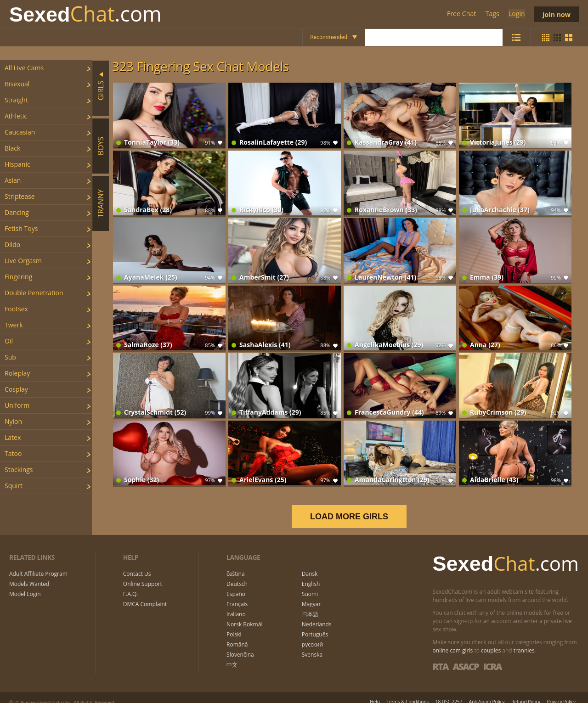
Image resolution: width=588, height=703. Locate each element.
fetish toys (21, 228)
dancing (17, 212)
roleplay (17, 373)
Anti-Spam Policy (487, 692)
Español (237, 585)
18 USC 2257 (449, 692)
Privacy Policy (561, 692)
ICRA (492, 657)
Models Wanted (29, 574)
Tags (492, 14)
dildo (12, 245)
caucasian (20, 132)
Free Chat (461, 14)
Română (237, 635)
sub (10, 357)
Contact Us (137, 564)
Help (375, 692)
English (311, 574)
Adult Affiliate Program (38, 564)
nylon (13, 421)
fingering (18, 277)
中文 (232, 655)
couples (491, 641)
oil (9, 341)
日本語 (310, 605)
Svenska (312, 645)
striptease (20, 196)
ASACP (465, 657)
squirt (14, 486)
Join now (556, 14)
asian (13, 180)
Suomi (310, 585)
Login (515, 14)
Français (237, 595)
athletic (16, 116)
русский (312, 635)
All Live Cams (24, 68)
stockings (19, 470)
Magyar (311, 595)
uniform (17, 405)
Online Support (143, 574)
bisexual (17, 84)
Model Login (25, 585)
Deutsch (237, 574)
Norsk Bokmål (244, 615)
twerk (14, 325)
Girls (101, 90)
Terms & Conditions (407, 692)
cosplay (16, 389)
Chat (85, 14)
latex (13, 437)
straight (16, 100)
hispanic (17, 164)
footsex (16, 309)
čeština (236, 564)
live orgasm (23, 261)
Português (315, 625)
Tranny (101, 203)
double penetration (34, 293)
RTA (441, 657)
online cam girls (453, 641)
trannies (524, 641)
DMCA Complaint (145, 595)
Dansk (310, 564)
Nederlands (317, 615)
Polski (234, 625)
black (12, 148)
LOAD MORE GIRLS (355, 507)
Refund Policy (526, 692)
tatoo (13, 453)
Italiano (236, 605)
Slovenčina (240, 645)
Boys (101, 146)
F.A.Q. (131, 585)
